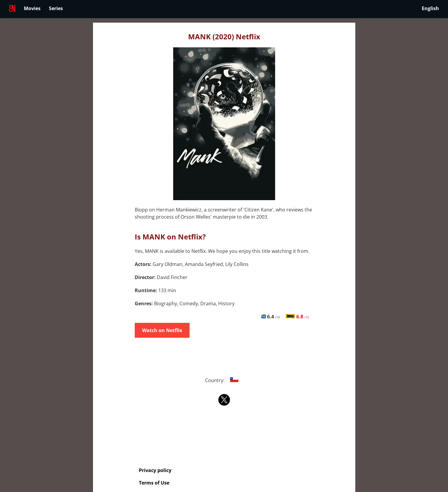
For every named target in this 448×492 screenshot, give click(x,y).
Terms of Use (154, 483)
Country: (224, 380)
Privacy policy (155, 470)
